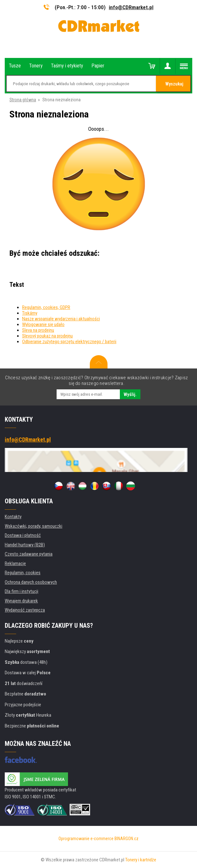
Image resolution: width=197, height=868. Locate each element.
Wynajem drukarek (21, 601)
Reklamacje (15, 563)
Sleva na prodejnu (38, 330)
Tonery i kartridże (141, 860)
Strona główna (23, 100)
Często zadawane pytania (29, 554)
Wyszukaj (174, 84)
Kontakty (13, 517)
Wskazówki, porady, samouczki (34, 526)
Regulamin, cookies (23, 573)
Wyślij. (130, 394)
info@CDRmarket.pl (131, 7)
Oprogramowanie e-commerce (86, 839)
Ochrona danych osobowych (31, 582)
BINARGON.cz (126, 839)
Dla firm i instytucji (22, 591)
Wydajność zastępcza (25, 610)
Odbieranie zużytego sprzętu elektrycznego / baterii (69, 342)
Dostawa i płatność (23, 535)
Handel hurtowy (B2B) (25, 545)
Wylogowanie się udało (43, 324)
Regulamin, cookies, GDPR (46, 307)
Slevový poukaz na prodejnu (47, 336)
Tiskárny (30, 313)
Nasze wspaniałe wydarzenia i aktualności (61, 319)
